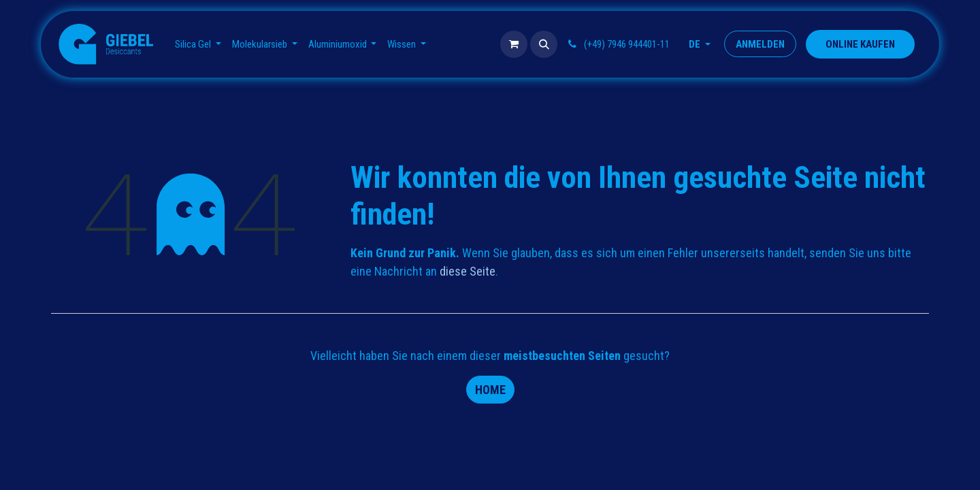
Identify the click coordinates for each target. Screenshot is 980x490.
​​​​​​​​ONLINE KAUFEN (860, 44)
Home (490, 390)
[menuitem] (198, 45)
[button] (544, 44)
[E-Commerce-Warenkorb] (514, 44)
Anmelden (760, 44)
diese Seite (468, 271)
